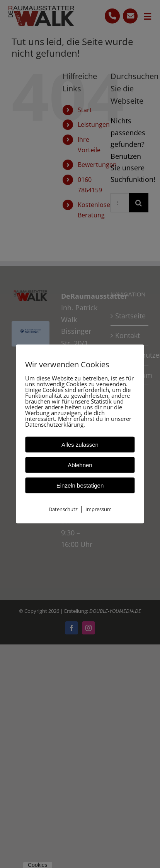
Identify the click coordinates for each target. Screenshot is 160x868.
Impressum (99, 509)
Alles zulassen (80, 445)
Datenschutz (63, 509)
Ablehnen (80, 465)
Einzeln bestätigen (80, 485)
